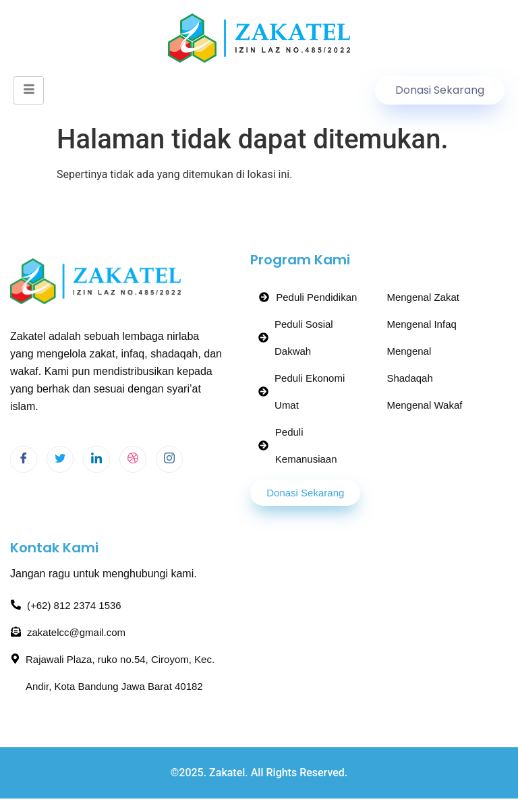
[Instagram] (169, 459)
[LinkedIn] (96, 459)
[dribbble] (133, 459)
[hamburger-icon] (29, 90)
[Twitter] (60, 459)
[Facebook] (24, 459)
